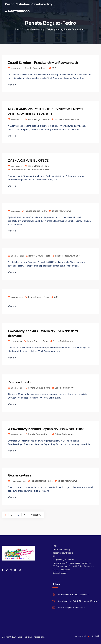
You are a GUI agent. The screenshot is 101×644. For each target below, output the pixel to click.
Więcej (11, 85)
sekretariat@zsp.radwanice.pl (71, 608)
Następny (36, 515)
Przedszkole (17, 170)
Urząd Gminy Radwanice (63, 560)
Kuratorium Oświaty (61, 550)
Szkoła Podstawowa (64, 119)
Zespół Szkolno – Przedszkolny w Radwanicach (43, 63)
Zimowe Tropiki (19, 382)
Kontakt (95, 636)
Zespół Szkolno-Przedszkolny (28, 4)
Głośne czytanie (20, 475)
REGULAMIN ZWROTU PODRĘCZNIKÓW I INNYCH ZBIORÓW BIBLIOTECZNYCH (46, 112)
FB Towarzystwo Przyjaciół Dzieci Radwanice (73, 566)
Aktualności (81, 636)
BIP (54, 556)
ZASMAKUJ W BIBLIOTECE (28, 160)
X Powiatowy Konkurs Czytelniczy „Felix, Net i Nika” (46, 429)
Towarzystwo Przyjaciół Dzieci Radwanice (72, 563)
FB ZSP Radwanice (61, 570)
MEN (55, 546)
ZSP (54, 68)
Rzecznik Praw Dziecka (63, 553)
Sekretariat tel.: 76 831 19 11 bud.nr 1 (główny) (79, 601)
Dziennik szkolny (60, 573)
